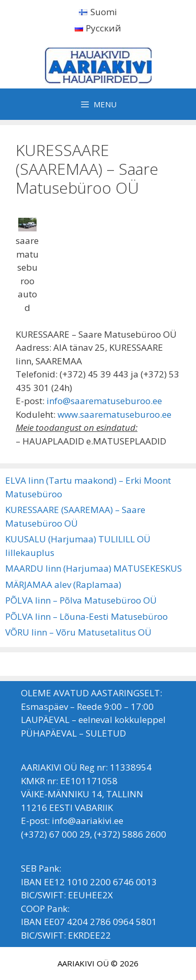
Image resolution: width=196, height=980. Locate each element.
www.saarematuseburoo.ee (114, 414)
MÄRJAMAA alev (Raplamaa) (63, 584)
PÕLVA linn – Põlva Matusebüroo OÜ (81, 600)
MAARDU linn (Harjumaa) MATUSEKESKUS (94, 568)
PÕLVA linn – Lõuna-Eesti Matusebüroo (87, 616)
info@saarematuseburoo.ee (104, 401)
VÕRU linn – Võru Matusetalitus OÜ (78, 632)
